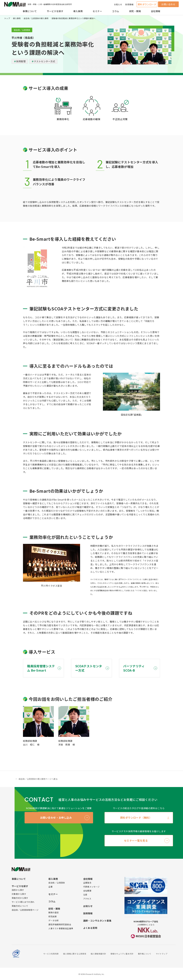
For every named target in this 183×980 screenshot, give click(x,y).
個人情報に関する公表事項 (75, 954)
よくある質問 (90, 928)
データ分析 (54, 920)
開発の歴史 (54, 912)
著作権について (145, 954)
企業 (50, 887)
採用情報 (129, 4)
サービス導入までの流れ (23, 902)
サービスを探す (55, 11)
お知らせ (118, 4)
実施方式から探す (20, 898)
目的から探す (18, 890)
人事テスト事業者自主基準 (61, 928)
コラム (116, 11)
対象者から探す (19, 894)
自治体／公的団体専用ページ (25, 910)
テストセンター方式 (45, 61)
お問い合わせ (168, 4)
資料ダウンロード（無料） (136, 818)
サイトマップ (162, 954)
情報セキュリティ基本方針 (122, 954)
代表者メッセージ (91, 887)
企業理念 (87, 883)
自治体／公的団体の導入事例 (36, 18)
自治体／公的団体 (57, 883)
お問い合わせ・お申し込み (56, 818)
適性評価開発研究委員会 (60, 924)
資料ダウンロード (147, 4)
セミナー (97, 11)
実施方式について (20, 906)
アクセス (87, 899)
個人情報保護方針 (98, 954)
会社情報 (156, 11)
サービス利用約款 (51, 954)
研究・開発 (135, 11)
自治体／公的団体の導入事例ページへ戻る (38, 779)
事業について (30, 11)
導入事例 (78, 11)
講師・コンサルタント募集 (97, 921)
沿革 (85, 895)
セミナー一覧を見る (136, 840)
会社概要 (87, 891)
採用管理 (21, 61)
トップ (7, 18)
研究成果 (53, 916)
